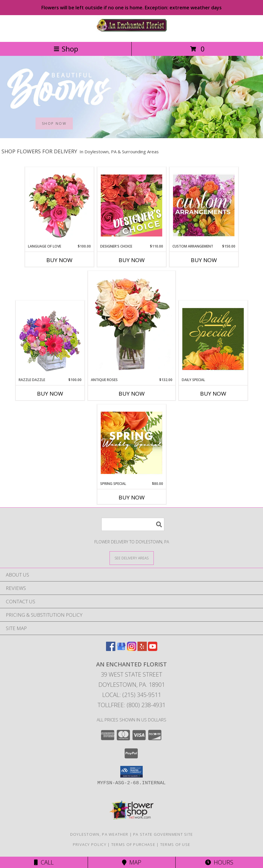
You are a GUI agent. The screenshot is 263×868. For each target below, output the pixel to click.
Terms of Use (175, 844)
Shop (66, 49)
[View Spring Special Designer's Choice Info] (131, 443)
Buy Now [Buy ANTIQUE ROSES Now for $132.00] (132, 394)
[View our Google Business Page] (121, 649)
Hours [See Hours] (219, 862)
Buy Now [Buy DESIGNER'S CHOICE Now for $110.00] (132, 260)
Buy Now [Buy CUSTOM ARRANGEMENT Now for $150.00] (204, 260)
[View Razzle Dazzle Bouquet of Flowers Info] (50, 339)
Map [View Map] (132, 862)
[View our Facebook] (111, 649)
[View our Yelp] (142, 649)
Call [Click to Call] (44, 862)
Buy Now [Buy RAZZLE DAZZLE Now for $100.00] (50, 394)
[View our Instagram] (132, 649)
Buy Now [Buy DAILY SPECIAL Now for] (213, 394)
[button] (131, 772)
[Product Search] (133, 524)
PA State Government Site (163, 834)
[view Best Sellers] (131, 137)
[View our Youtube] (153, 649)
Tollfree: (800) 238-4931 (131, 705)
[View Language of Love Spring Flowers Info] (59, 205)
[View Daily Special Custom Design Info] (213, 339)
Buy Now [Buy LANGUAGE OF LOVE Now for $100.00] (59, 260)
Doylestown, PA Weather (99, 834)
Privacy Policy (90, 844)
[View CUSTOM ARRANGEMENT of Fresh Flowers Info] (204, 205)
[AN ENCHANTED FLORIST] (132, 33)
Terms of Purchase (133, 844)
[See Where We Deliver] (132, 558)
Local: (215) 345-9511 (132, 695)
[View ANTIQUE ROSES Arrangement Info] (132, 324)
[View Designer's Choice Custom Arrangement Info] (131, 205)
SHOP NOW (54, 123)
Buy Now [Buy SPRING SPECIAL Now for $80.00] (132, 497)
